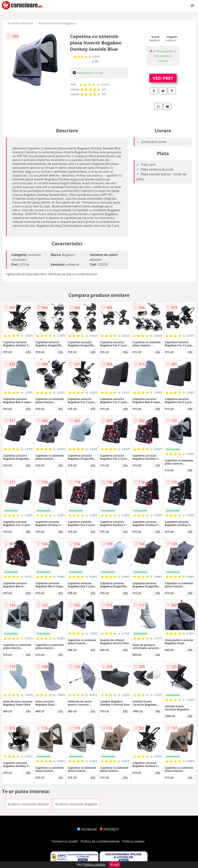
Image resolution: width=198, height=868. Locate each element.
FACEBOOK (87, 829)
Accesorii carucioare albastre (28, 804)
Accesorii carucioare (20, 23)
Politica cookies (134, 841)
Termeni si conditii (65, 841)
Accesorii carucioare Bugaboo (57, 23)
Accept (115, 865)
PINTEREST (109, 829)
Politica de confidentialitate (100, 841)
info (28, 352)
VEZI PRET (163, 78)
